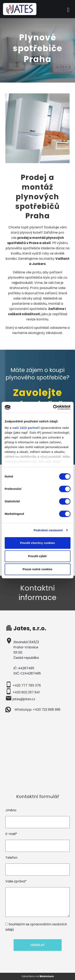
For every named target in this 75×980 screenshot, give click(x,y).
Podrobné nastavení (48, 530)
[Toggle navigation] (68, 9)
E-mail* (11, 834)
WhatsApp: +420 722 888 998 (37, 710)
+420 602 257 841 (26, 692)
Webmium (47, 976)
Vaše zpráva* (16, 881)
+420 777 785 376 (27, 685)
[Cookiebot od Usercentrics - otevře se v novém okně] (53, 407)
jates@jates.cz (24, 699)
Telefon (11, 858)
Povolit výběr (37, 556)
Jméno (11, 810)
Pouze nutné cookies (37, 569)
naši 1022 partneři (26, 428)
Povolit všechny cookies (37, 543)
